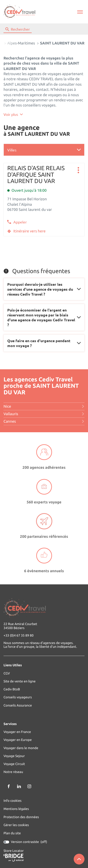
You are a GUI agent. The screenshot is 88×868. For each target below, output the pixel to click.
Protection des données (21, 817)
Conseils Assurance (18, 705)
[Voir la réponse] (44, 289)
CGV (7, 673)
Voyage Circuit (14, 764)
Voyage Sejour (14, 756)
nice (44, 407)
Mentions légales (16, 809)
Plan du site (12, 833)
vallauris (44, 414)
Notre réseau (13, 772)
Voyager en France (17, 732)
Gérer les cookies (16, 825)
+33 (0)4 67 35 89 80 (19, 636)
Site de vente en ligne (20, 681)
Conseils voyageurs (18, 697)
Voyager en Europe (18, 740)
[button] (80, 12)
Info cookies (12, 801)
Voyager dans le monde (21, 748)
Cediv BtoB (12, 689)
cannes (44, 421)
